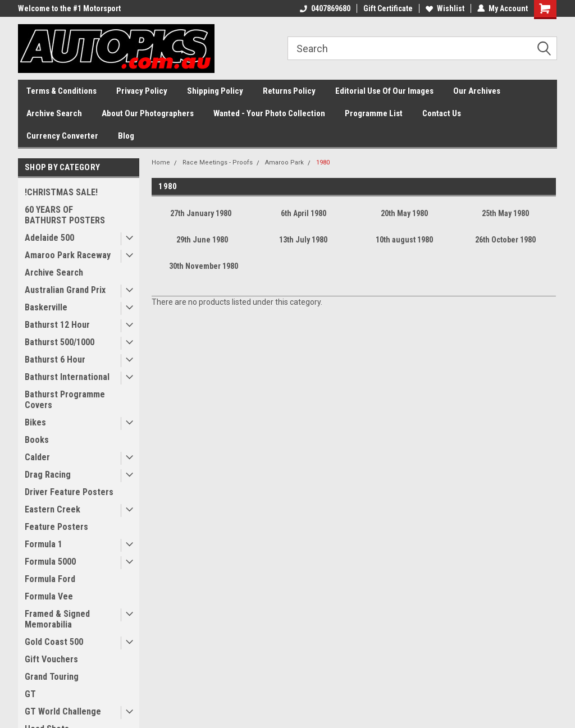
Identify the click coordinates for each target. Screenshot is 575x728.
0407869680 (325, 8)
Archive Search (54, 113)
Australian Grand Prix (65, 290)
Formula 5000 (50, 562)
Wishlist (445, 8)
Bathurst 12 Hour (57, 325)
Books (37, 440)
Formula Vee (49, 596)
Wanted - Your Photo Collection (269, 113)
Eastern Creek (53, 509)
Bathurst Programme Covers (65, 400)
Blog (126, 136)
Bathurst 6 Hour (55, 360)
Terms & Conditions (61, 91)
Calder (37, 457)
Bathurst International (67, 377)
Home (161, 162)
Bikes (35, 422)
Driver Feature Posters (69, 492)
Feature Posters (56, 527)
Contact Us (442, 113)
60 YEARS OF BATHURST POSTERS (65, 215)
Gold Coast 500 (54, 642)
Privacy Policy (142, 91)
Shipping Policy (215, 91)
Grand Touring (52, 677)
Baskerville (46, 307)
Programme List (374, 113)
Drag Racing (48, 475)
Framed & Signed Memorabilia (57, 619)
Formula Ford (50, 579)
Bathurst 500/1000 (60, 342)
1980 (323, 162)
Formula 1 (44, 544)
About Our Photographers (148, 113)
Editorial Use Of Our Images (384, 91)
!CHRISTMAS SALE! (61, 192)
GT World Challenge (63, 711)
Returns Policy (289, 91)
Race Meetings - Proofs (218, 162)
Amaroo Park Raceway (68, 255)
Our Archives (477, 91)
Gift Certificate (388, 8)
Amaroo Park (284, 162)
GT (30, 694)
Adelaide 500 (49, 238)
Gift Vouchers (51, 659)
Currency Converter (62, 136)
